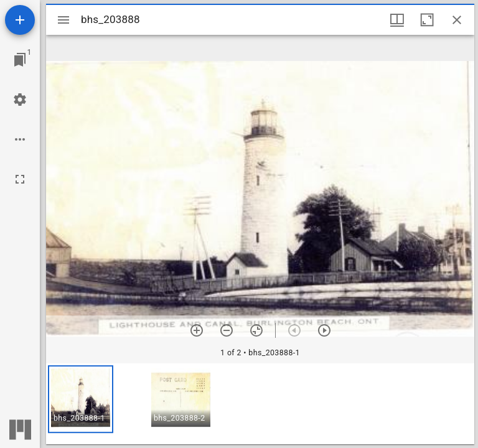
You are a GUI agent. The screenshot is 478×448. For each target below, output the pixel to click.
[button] (81, 399)
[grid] (260, 404)
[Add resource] (20, 20)
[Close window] (457, 20)
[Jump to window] (20, 60)
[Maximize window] (427, 20)
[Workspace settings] (20, 100)
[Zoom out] (227, 330)
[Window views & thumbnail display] (397, 20)
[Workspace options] (20, 139)
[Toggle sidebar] (63, 20)
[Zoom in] (197, 330)
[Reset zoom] (256, 330)
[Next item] (324, 330)
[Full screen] (20, 179)
